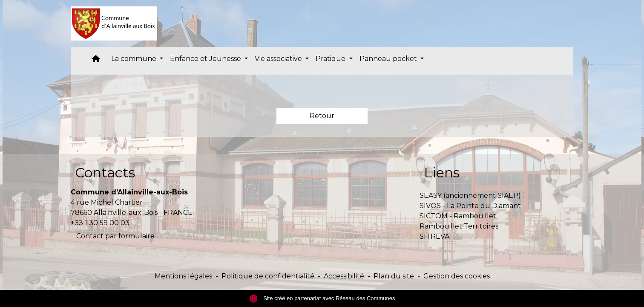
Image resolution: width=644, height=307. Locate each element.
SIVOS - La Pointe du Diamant (470, 206)
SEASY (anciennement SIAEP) (470, 195)
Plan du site (394, 276)
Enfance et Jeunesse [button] (206, 59)
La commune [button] (135, 59)
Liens (442, 172)
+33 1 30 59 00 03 (100, 223)
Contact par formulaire (115, 236)
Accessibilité (344, 276)
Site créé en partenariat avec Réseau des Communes (322, 298)
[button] (96, 61)
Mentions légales (183, 276)
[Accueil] (114, 23)
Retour (322, 116)
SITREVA (434, 236)
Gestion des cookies (457, 276)
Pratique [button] (331, 59)
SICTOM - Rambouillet (458, 216)
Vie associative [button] (279, 59)
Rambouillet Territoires (459, 226)
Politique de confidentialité (268, 276)
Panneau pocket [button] (389, 59)
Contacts (105, 172)
